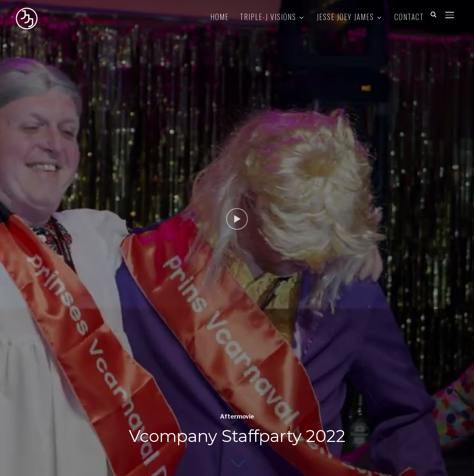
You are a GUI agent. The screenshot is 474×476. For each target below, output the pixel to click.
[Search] (433, 14)
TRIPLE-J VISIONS (268, 17)
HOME (220, 17)
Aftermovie (237, 417)
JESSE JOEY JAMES (345, 17)
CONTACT (409, 17)
